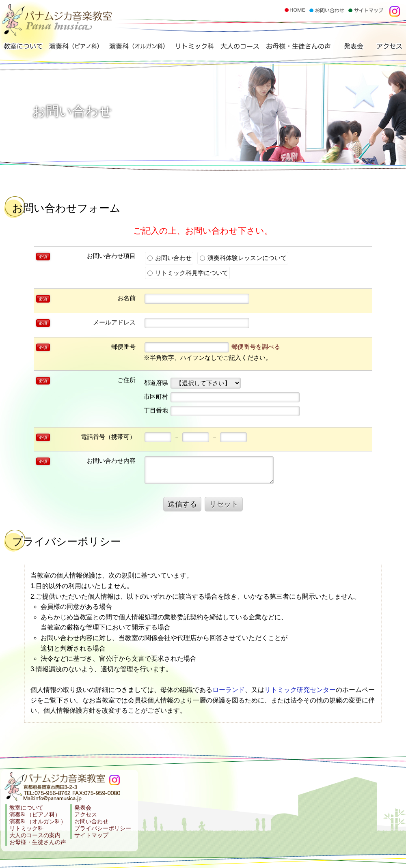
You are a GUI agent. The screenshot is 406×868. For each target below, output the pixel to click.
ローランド (229, 690)
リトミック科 (193, 48)
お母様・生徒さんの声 (297, 48)
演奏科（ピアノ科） (75, 48)
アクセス (389, 48)
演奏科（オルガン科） (137, 48)
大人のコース (239, 48)
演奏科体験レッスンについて (243, 258)
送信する (182, 504)
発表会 (352, 48)
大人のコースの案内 (35, 835)
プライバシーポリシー (103, 828)
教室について (23, 48)
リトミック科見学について (188, 273)
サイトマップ (91, 835)
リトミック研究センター (300, 690)
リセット (224, 504)
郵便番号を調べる (256, 347)
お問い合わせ (170, 258)
